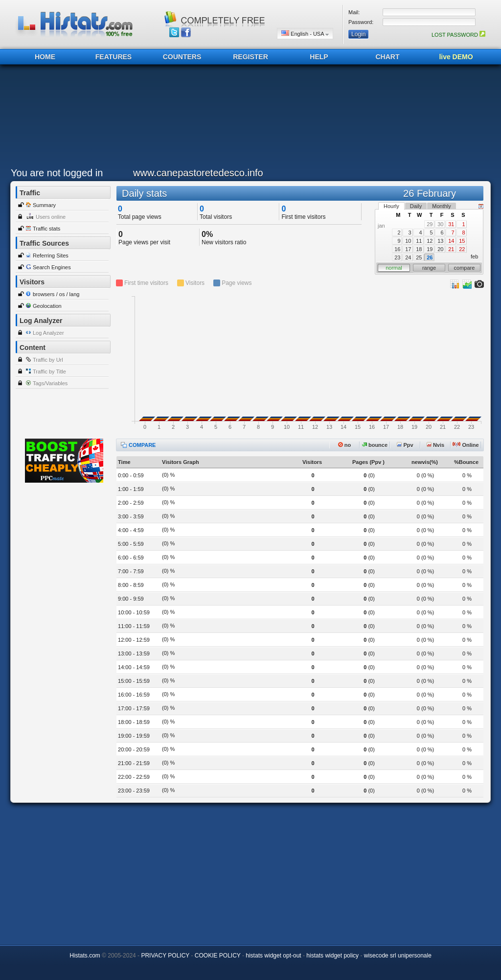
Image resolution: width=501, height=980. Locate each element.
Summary (44, 205)
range (429, 268)
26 (430, 257)
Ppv (405, 445)
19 (430, 249)
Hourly (391, 206)
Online (466, 445)
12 (430, 241)
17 (408, 249)
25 (419, 257)
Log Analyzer (48, 333)
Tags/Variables (50, 383)
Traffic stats (46, 229)
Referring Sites (51, 256)
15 (462, 241)
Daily (416, 206)
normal (394, 268)
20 (440, 249)
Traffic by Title (49, 372)
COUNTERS (182, 57)
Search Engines (52, 267)
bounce (375, 445)
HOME (45, 57)
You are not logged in (57, 173)
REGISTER (250, 57)
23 (397, 257)
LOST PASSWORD (458, 35)
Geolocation (47, 306)
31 (451, 224)
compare (465, 268)
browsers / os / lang (56, 294)
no (345, 445)
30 (440, 224)
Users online (51, 217)
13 (440, 241)
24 (408, 257)
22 (462, 249)
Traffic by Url (48, 360)
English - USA (305, 34)
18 (419, 249)
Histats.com (85, 956)
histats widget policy (332, 956)
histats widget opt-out (273, 956)
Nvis (435, 445)
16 (397, 249)
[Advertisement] (248, 118)
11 (419, 241)
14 (451, 241)
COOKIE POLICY (218, 956)
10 (408, 241)
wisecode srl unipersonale (398, 956)
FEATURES (114, 57)
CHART (388, 57)
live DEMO (456, 57)
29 (430, 224)
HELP (319, 57)
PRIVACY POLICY (165, 956)
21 (451, 249)
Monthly (442, 206)
